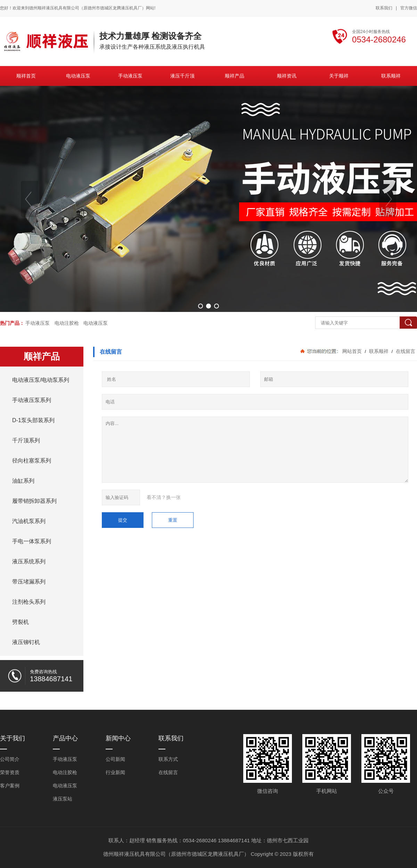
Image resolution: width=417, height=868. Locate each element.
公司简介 (10, 759)
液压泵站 (63, 799)
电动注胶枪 (67, 323)
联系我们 (384, 8)
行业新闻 (115, 772)
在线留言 (405, 351)
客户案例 (10, 786)
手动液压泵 (38, 323)
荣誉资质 (10, 772)
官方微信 (409, 8)
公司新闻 (115, 759)
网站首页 (352, 351)
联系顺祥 (379, 351)
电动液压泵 (96, 323)
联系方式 (168, 759)
